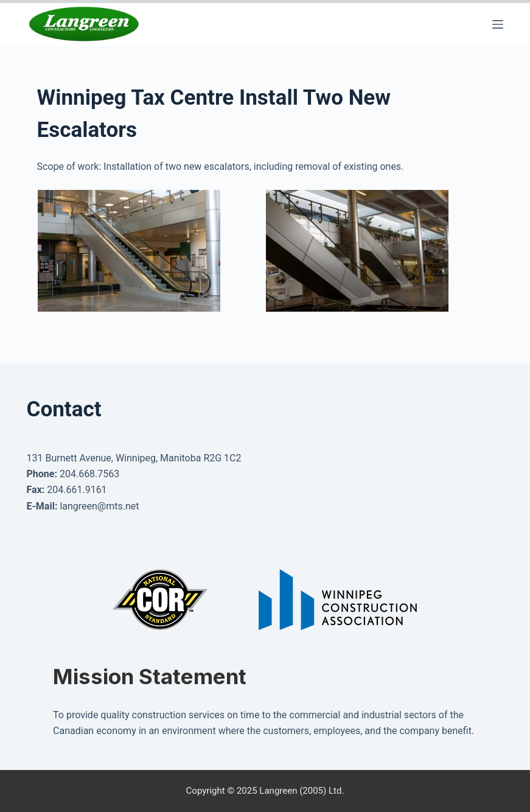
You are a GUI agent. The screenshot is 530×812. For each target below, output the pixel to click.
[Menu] (498, 24)
